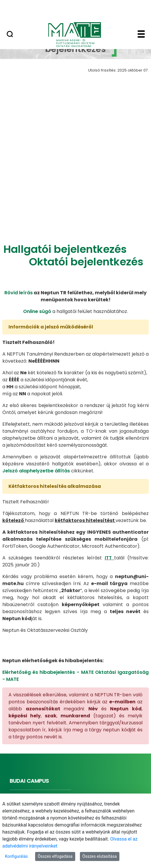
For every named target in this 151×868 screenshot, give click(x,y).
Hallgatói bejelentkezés (65, 174)
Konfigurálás (16, 856)
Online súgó (37, 236)
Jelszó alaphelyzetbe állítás (36, 395)
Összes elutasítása (100, 856)
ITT (108, 482)
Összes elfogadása (55, 856)
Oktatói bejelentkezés (86, 186)
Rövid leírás (19, 217)
